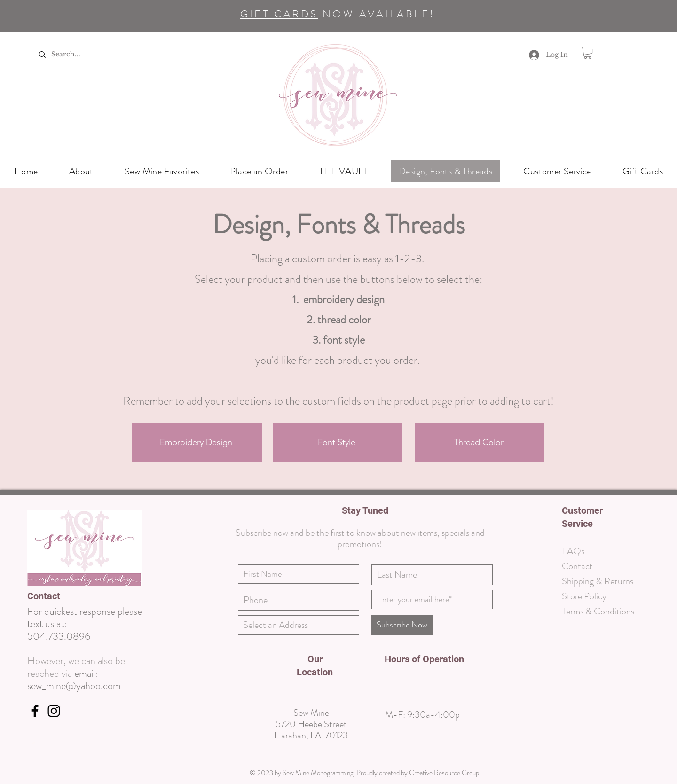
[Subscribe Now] (402, 625)
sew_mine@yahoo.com (74, 686)
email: (86, 673)
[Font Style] (338, 443)
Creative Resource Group (444, 773)
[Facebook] (35, 711)
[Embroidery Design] (197, 443)
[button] (81, 171)
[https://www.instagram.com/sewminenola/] (54, 711)
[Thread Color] (480, 443)
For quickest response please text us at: (85, 617)
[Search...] (76, 54)
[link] (588, 53)
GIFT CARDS (279, 14)
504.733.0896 (59, 636)
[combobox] (299, 625)
